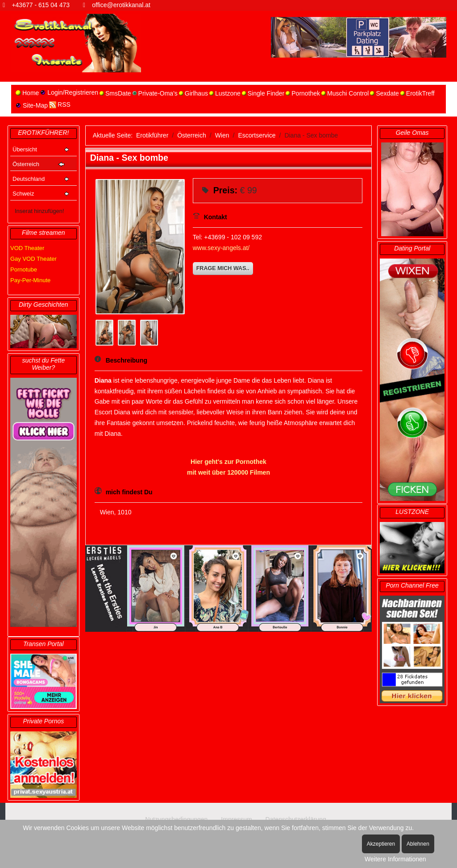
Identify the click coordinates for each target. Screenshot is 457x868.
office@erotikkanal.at (121, 5)
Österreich (26, 164)
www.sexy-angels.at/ (221, 248)
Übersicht (25, 149)
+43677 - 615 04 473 (41, 5)
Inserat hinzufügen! (39, 211)
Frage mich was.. (223, 268)
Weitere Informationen (395, 859)
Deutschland (29, 179)
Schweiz (23, 194)
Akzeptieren (381, 844)
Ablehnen (418, 844)
